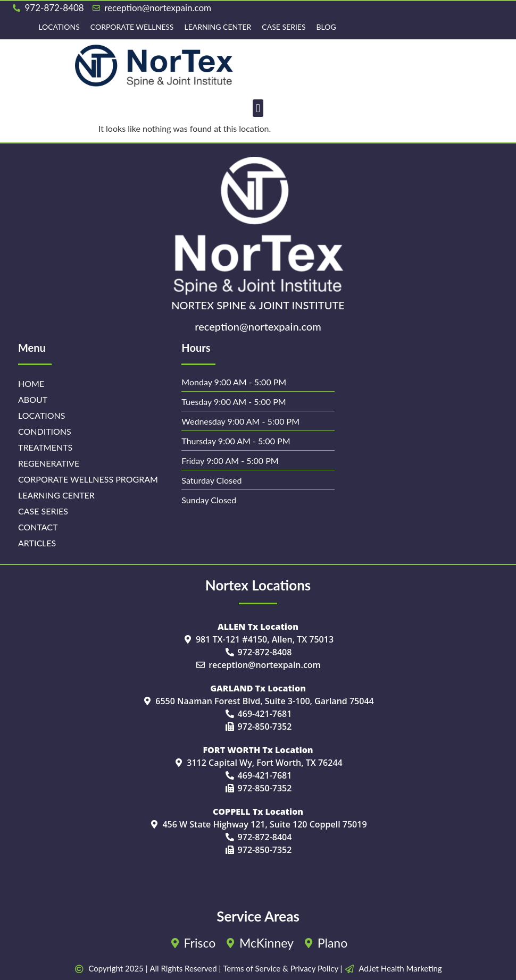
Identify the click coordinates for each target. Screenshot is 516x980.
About (33, 399)
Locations (59, 27)
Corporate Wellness (132, 27)
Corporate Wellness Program (88, 479)
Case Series (284, 27)
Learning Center (218, 27)
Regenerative (49, 463)
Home (31, 383)
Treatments (45, 447)
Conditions (45, 431)
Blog (326, 27)
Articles (37, 543)
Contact (38, 527)
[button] (258, 108)
